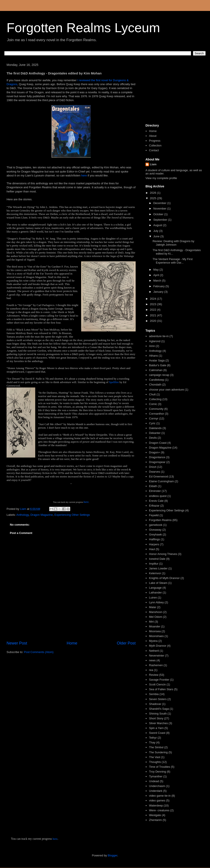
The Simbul (156, 747)
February (159, 286)
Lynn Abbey (156, 602)
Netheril (154, 651)
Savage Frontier (159, 680)
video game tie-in (160, 796)
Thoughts (155, 762)
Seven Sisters (158, 699)
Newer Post (17, 643)
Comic (153, 404)
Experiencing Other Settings (72, 515)
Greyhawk (155, 534)
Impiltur (154, 564)
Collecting (155, 399)
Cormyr (154, 418)
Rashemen (156, 665)
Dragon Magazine (42, 515)
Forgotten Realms (160, 520)
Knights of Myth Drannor (164, 578)
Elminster (155, 491)
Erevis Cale (156, 501)
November (160, 209)
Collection (155, 145)
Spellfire (114, 382)
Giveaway (155, 530)
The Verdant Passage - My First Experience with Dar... (172, 261)
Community (156, 409)
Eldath (153, 486)
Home (72, 643)
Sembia (154, 694)
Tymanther (156, 776)
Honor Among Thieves (163, 554)
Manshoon (156, 612)
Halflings (154, 539)
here (84, 175)
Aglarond (155, 341)
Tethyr (153, 738)
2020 (153, 321)
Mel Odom (156, 617)
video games (157, 800)
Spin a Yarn (156, 728)
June (157, 236)
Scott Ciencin (157, 684)
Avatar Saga (157, 360)
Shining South (158, 714)
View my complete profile (161, 178)
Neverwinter (157, 656)
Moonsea (155, 631)
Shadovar (155, 704)
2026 (153, 193)
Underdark (156, 791)
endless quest (158, 496)
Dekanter (155, 433)
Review (154, 675)
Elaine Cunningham (161, 481)
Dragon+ (154, 452)
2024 (153, 299)
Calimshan (156, 370)
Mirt (151, 622)
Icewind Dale (157, 559)
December (160, 203)
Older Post (126, 643)
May (156, 270)
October (159, 214)
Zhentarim (155, 820)
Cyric (152, 423)
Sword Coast (157, 733)
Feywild (154, 515)
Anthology (23, 515)
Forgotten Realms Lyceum (83, 28)
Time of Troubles (159, 767)
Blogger (112, 855)
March (158, 281)
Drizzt (153, 467)
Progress (155, 141)
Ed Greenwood (158, 476)
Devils (153, 438)
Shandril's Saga (159, 709)
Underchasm (157, 786)
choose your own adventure (166, 390)
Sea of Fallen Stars (161, 689)
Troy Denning (157, 772)
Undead (154, 781)
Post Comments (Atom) (39, 652)
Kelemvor (155, 573)
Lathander (155, 592)
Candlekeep (157, 380)
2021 (153, 315)
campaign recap (159, 375)
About (153, 136)
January (159, 292)
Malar (153, 607)
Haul (152, 549)
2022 (153, 310)
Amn (152, 346)
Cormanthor (157, 414)
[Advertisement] (174, 92)
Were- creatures (159, 810)
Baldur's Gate (157, 365)
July (156, 231)
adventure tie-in (159, 336)
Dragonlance (157, 457)
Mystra (153, 641)
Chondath (155, 385)
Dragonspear (157, 462)
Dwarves (155, 472)
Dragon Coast (158, 443)
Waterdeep (156, 805)
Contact (154, 150)
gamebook (156, 525)
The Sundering (158, 752)
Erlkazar (154, 506)
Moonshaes (156, 636)
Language (155, 588)
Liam (153, 164)
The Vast (155, 757)
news (152, 660)
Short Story (156, 718)
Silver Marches (158, 723)
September (161, 220)
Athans (153, 356)
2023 (153, 304)
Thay (152, 742)
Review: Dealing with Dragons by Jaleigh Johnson (173, 243)
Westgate (155, 815)
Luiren (153, 598)
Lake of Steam (158, 583)
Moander (155, 626)
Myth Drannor (158, 646)
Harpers (154, 544)
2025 (153, 198)
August (158, 225)
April (157, 275)
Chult (152, 394)
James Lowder (158, 568)
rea (151, 670)
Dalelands (155, 428)
